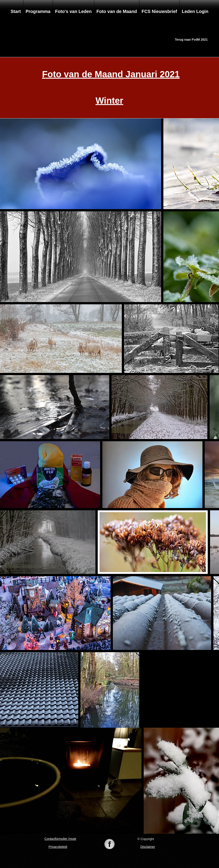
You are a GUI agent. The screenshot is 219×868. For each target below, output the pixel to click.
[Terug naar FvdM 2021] (191, 40)
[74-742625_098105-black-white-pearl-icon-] (109, 845)
